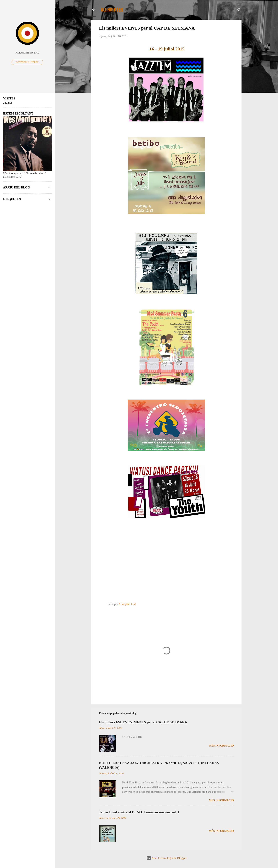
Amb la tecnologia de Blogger (166, 858)
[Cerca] (239, 11)
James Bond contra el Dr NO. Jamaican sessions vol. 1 (139, 812)
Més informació (221, 746)
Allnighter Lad (27, 53)
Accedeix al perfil (27, 62)
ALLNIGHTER (112, 9)
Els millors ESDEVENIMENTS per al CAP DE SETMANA (143, 722)
